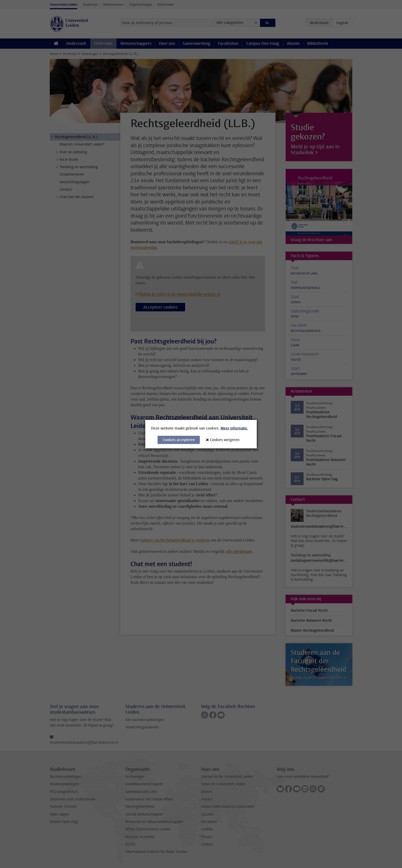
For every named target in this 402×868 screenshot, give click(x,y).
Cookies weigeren (225, 440)
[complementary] (347, 830)
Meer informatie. (234, 428)
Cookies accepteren (179, 440)
